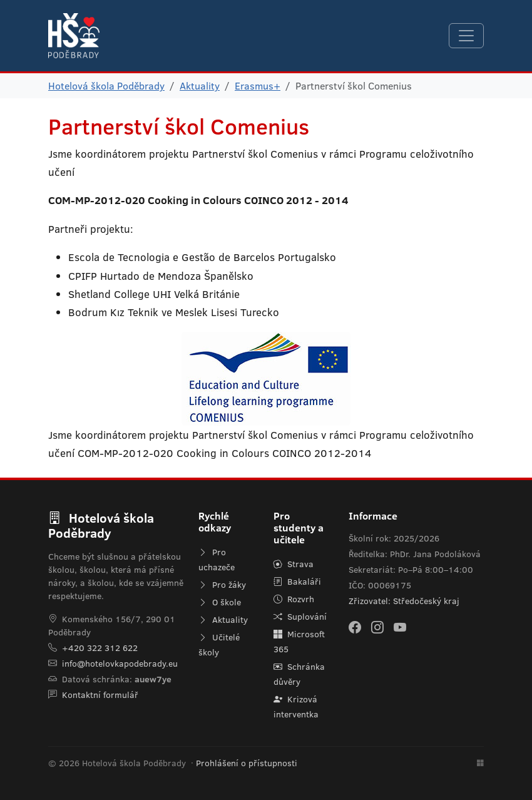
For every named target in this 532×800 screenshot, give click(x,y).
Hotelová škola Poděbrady (106, 86)
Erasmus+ (258, 86)
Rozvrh (294, 599)
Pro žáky (222, 585)
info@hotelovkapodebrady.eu (120, 664)
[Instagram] (377, 627)
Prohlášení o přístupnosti (247, 763)
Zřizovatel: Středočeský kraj (404, 601)
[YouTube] (400, 627)
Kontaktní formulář (100, 695)
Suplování (300, 617)
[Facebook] (355, 627)
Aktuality (200, 86)
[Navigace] (466, 36)
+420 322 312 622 (100, 648)
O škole (220, 602)
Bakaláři (297, 582)
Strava (294, 564)
